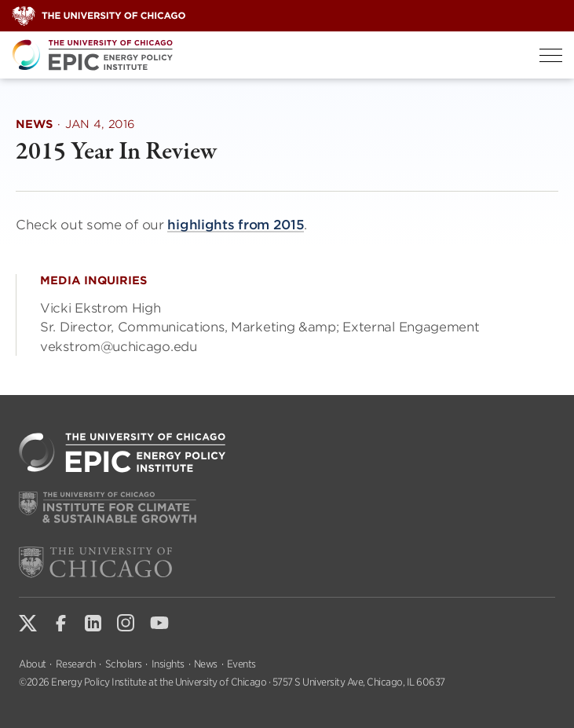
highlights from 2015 (236, 225)
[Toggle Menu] (551, 55)
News (206, 664)
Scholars (124, 664)
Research (76, 664)
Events (241, 664)
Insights (168, 664)
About (33, 664)
